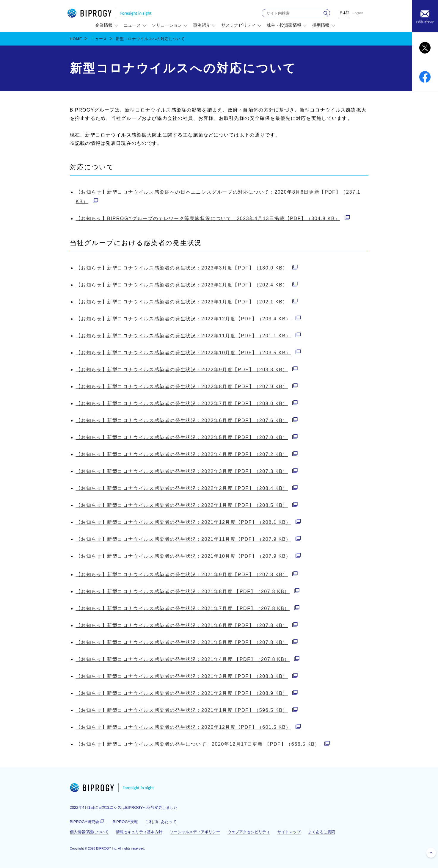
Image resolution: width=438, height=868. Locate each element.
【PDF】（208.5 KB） (187, 505)
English (358, 13)
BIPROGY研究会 (88, 822)
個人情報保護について (89, 832)
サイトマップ (289, 832)
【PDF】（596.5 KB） (187, 710)
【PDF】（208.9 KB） (187, 693)
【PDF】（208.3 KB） (187, 676)
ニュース (99, 39)
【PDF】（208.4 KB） (187, 488)
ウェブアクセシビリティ (249, 832)
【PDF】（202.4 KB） (187, 285)
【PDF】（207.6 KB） (187, 420)
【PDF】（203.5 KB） (188, 353)
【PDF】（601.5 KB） (188, 727)
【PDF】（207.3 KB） (187, 471)
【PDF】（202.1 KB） (187, 302)
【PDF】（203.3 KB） (187, 370)
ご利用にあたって (161, 822)
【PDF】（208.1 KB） (188, 522)
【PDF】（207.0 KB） (187, 437)
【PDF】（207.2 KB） (187, 454)
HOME (76, 39)
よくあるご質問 (322, 832)
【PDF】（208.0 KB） (187, 404)
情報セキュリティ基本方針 (139, 832)
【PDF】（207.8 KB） (187, 575)
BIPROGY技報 (125, 822)
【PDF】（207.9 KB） (187, 387)
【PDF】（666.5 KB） (203, 744)
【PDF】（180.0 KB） (187, 268)
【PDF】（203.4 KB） (188, 319)
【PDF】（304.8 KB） (213, 218)
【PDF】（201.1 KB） (188, 336)
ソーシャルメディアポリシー (195, 832)
